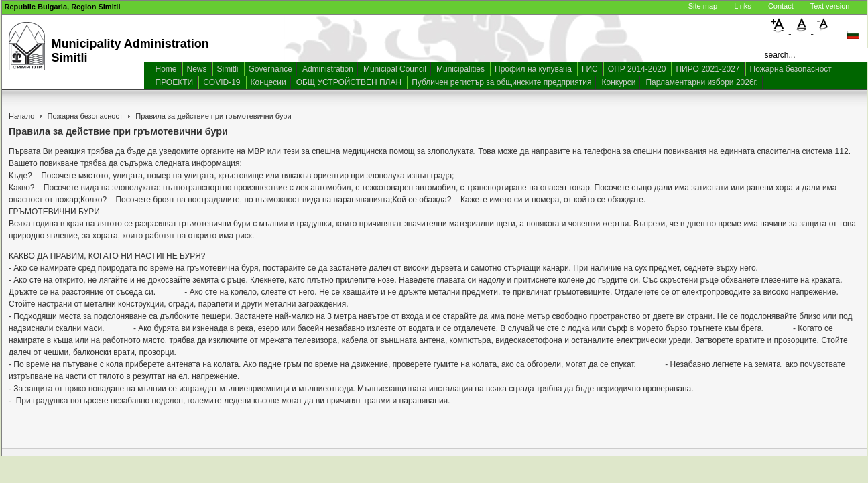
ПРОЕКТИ (175, 82)
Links (743, 6)
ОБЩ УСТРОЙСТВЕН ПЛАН (349, 82)
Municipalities (460, 69)
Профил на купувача (533, 69)
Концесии (268, 82)
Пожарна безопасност (791, 69)
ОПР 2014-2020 (637, 69)
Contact (781, 6)
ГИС (590, 69)
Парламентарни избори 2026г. (701, 82)
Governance (270, 69)
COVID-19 (222, 82)
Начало (21, 116)
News (197, 69)
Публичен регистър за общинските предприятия (501, 82)
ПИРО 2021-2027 (707, 69)
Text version (830, 6)
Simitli (228, 69)
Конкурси (618, 82)
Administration (328, 69)
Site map (703, 6)
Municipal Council (395, 69)
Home (166, 69)
